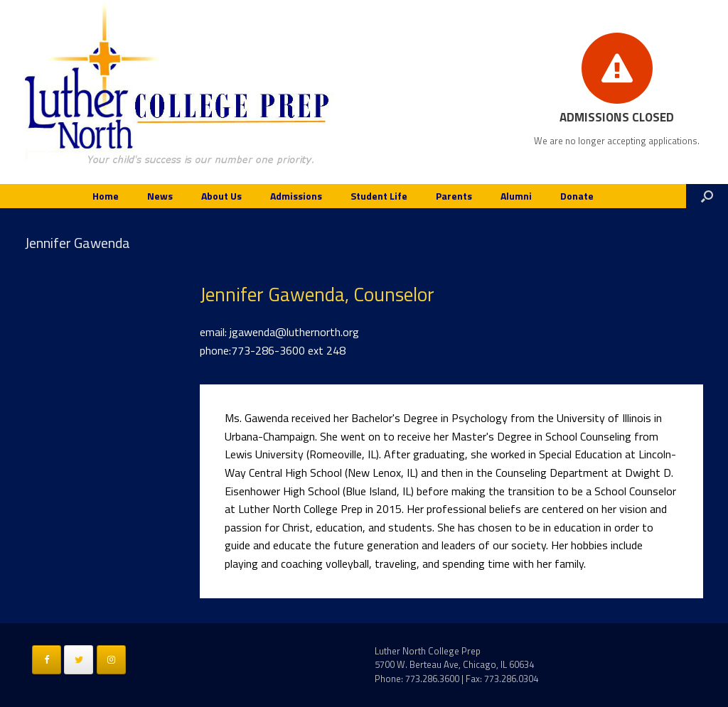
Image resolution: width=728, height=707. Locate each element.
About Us (221, 196)
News (160, 196)
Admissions (296, 196)
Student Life (379, 196)
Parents (454, 196)
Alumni (516, 196)
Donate (577, 196)
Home (106, 196)
